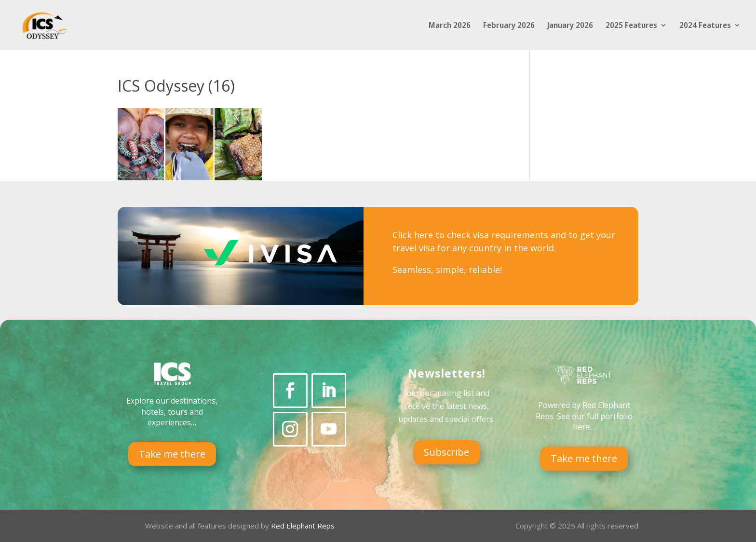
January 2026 (570, 26)
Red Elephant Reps (304, 526)
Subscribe (446, 452)
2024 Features (705, 26)
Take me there (172, 454)
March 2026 (450, 26)
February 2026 (509, 26)
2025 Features (631, 26)
